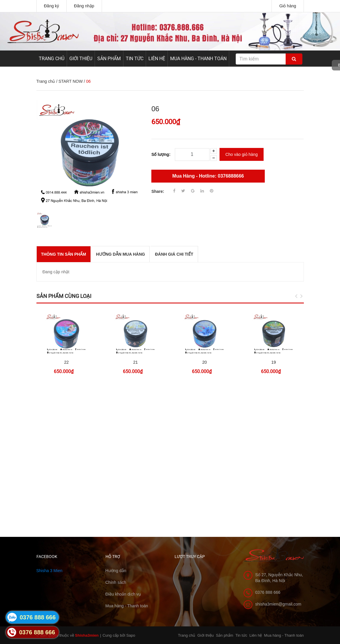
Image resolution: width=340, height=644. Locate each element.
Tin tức (135, 59)
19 (274, 362)
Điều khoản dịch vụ (123, 594)
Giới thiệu (81, 59)
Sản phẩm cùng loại (64, 296)
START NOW (71, 81)
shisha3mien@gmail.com (278, 604)
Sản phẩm (109, 59)
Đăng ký (52, 6)
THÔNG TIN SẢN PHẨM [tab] (64, 254)
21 (135, 362)
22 (66, 362)
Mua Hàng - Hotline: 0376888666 (208, 176)
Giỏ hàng (288, 6)
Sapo (131, 635)
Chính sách (116, 582)
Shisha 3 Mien (50, 571)
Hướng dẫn (116, 571)
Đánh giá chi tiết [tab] (174, 254)
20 (205, 362)
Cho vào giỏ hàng (242, 154)
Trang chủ (52, 59)
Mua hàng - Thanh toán (198, 59)
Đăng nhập (84, 6)
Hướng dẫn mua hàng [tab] (121, 254)
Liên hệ (157, 59)
